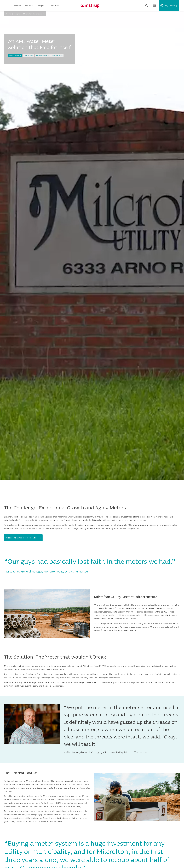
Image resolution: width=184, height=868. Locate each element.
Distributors (54, 6)
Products (17, 6)
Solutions (29, 6)
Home (9, 14)
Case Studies (28, 55)
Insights (41, 6)
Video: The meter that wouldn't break (23, 538)
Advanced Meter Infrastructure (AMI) (49, 55)
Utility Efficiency (15, 55)
